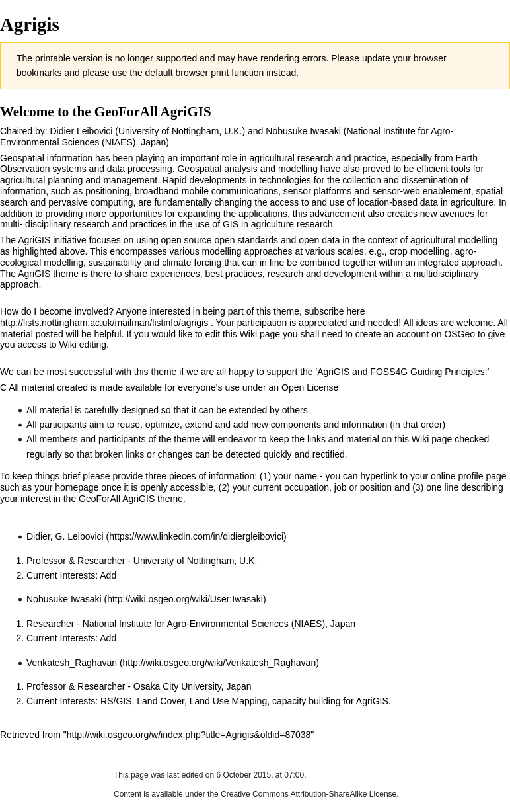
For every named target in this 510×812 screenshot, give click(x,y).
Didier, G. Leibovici (65, 536)
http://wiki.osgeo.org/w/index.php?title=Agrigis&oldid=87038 (189, 735)
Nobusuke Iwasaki (64, 599)
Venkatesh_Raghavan (72, 663)
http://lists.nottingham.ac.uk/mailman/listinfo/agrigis (104, 323)
